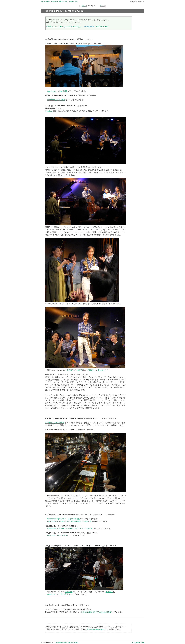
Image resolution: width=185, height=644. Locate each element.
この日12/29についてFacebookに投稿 (96, 612)
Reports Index (73, 2)
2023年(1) (76, 27)
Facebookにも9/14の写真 (57, 91)
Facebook (49, 111)
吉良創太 (69, 592)
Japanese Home (61, 642)
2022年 (68, 27)
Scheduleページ (102, 27)
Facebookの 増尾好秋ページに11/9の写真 (63, 519)
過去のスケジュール (55, 27)
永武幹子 (70, 370)
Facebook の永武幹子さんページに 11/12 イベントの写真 (70, 529)
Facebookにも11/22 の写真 (58, 594)
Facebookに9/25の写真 (56, 100)
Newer (102, 6)
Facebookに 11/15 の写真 (57, 535)
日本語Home (63, 2)
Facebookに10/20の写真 (55, 423)
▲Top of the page (138, 642)
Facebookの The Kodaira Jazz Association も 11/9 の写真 (69, 521)
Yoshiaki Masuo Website (49, 2)
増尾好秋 (91, 370)
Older (84, 6)
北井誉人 (101, 370)
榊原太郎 (81, 370)
